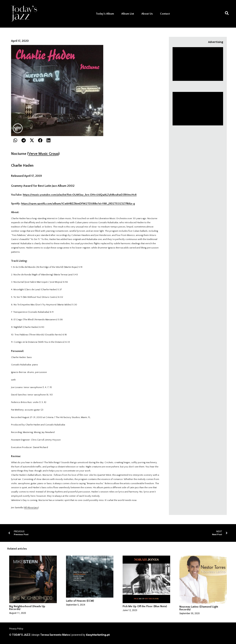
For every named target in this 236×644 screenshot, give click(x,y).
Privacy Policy (16, 629)
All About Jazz (31, 508)
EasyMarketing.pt (98, 635)
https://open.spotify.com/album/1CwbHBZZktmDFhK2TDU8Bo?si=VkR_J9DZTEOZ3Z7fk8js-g (78, 204)
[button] (15, 140)
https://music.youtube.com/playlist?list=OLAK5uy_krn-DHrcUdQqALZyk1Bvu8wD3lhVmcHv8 (80, 195)
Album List (128, 14)
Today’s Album (105, 14)
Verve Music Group (43, 154)
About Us (147, 14)
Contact (165, 14)
